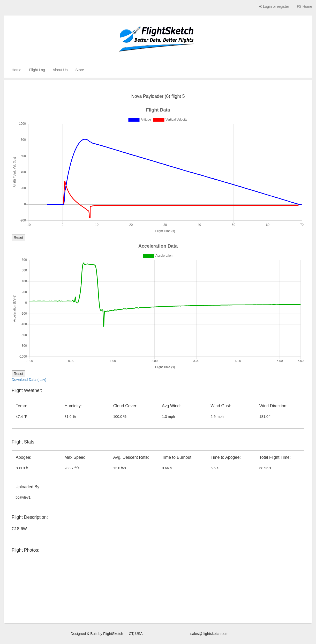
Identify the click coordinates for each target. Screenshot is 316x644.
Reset (18, 238)
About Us (60, 70)
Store (80, 70)
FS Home (304, 6)
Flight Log (37, 70)
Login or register (274, 6)
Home (16, 70)
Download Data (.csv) (29, 380)
